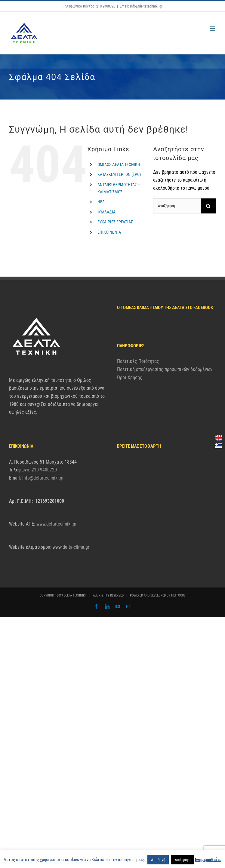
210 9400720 (44, 470)
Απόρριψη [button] (183, 860)
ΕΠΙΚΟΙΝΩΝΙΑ (109, 232)
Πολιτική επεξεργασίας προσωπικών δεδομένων (165, 369)
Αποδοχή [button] (158, 860)
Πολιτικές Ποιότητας (138, 361)
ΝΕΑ (101, 202)
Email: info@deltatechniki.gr (141, 6)
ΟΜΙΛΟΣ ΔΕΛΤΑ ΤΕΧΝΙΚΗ (119, 164)
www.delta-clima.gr (71, 547)
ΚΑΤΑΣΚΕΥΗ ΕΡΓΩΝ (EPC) (119, 174)
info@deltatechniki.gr (43, 478)
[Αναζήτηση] (208, 206)
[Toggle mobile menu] (213, 29)
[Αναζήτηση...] (177, 206)
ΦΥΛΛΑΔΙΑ (106, 212)
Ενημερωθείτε (208, 860)
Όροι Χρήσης (130, 377)
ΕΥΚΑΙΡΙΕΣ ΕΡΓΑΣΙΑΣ (115, 222)
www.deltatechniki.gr (57, 524)
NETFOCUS (178, 595)
